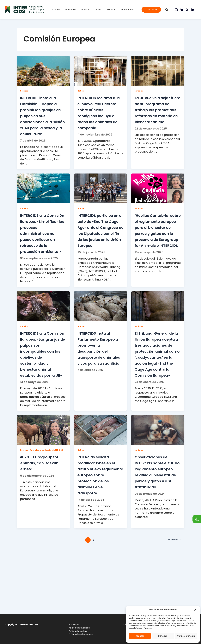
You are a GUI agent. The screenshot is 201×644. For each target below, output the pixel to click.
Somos (63, 10)
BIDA (97, 10)
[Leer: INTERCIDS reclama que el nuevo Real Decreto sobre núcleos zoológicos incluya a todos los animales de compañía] (101, 70)
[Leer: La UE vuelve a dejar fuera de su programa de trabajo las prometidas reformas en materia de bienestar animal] (158, 70)
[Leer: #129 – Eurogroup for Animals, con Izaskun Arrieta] (43, 486)
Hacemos (75, 10)
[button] (195, 610)
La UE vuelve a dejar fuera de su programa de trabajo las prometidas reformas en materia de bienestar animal (156, 118)
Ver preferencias (186, 636)
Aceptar (140, 636)
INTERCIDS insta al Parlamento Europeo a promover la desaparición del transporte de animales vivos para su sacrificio (99, 390)
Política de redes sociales (78, 634)
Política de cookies (75, 631)
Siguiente (174, 602)
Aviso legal (71, 625)
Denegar (163, 636)
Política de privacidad (76, 628)
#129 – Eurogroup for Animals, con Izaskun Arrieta (42, 522)
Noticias (107, 10)
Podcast (87, 10)
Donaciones (121, 10)
